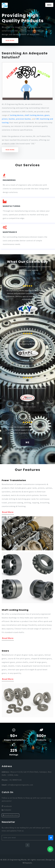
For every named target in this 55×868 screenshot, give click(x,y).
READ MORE (10, 40)
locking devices (17, 115)
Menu (49, 5)
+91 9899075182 (15, 780)
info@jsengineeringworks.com (21, 785)
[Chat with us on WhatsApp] (50, 849)
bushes (12, 119)
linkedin (6, 810)
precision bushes (23, 119)
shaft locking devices (34, 115)
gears (47, 115)
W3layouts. (28, 863)
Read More (10, 150)
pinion (5, 119)
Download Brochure (10, 815)
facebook (7, 806)
